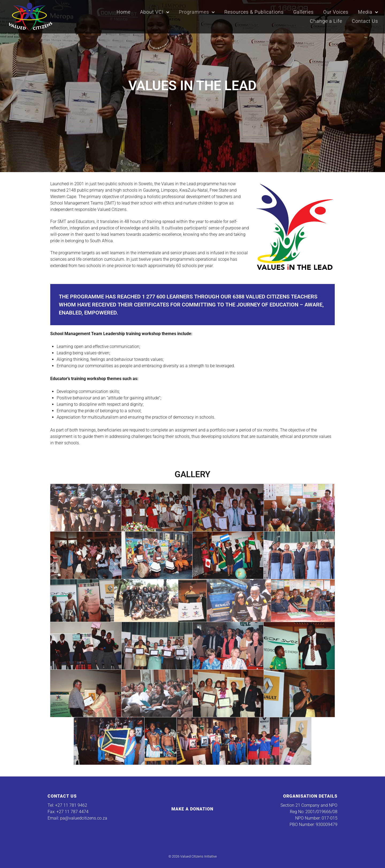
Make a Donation (192, 809)
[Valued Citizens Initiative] (31, 16)
